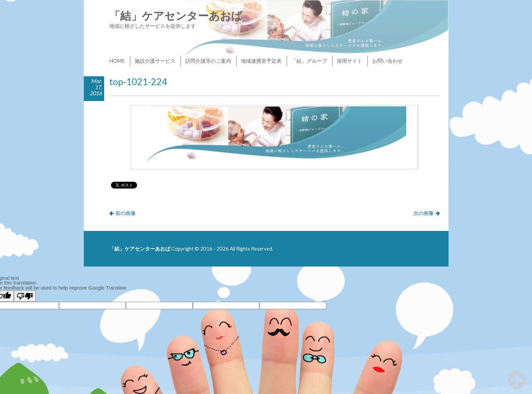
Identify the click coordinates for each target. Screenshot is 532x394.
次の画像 (423, 213)
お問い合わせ (387, 61)
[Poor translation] (25, 296)
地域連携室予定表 (261, 61)
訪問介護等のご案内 (208, 61)
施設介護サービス (155, 61)
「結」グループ (309, 61)
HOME (117, 61)
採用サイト (350, 61)
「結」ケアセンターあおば (176, 15)
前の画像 (126, 213)
